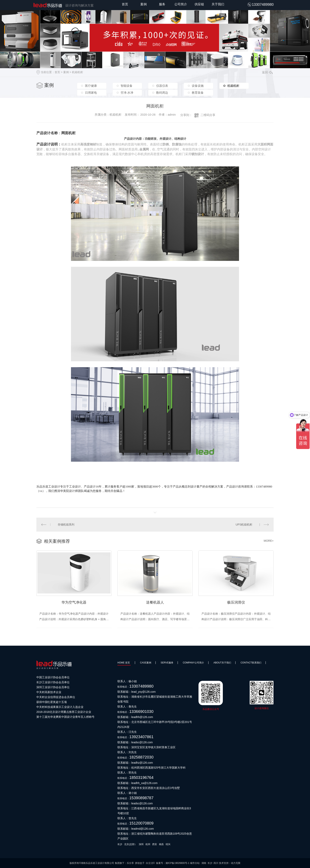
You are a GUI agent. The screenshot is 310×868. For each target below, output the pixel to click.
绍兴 (168, 844)
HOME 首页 (124, 663)
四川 (216, 863)
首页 (125, 4)
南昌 (161, 844)
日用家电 (91, 93)
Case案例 (146, 663)
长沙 (120, 844)
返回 (267, 72)
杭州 (148, 844)
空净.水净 (127, 93)
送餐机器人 (155, 602)
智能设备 (127, 86)
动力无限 (236, 863)
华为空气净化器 (74, 602)
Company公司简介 (193, 663)
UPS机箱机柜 (244, 525)
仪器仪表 (162, 86)
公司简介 (181, 4)
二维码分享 (208, 115)
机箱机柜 (77, 72)
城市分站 (195, 863)
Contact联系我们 (251, 663)
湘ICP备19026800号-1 (177, 863)
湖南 (204, 863)
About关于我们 (222, 663)
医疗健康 (91, 86)
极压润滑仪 (236, 602)
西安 (155, 844)
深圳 (141, 844)
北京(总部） (130, 844)
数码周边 (162, 93)
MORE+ (269, 541)
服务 (162, 4)
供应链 (199, 4)
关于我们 (218, 4)
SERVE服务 (167, 663)
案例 (144, 4)
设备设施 (198, 86)
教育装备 (198, 93)
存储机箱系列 (66, 525)
